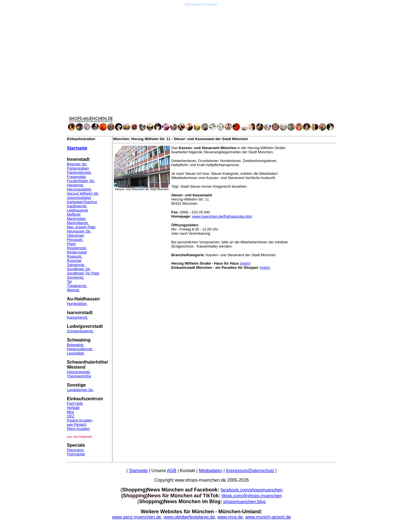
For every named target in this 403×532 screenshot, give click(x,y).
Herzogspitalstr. (79, 189)
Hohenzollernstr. (80, 349)
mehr (245, 263)
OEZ (71, 416)
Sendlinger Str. (79, 269)
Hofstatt (73, 408)
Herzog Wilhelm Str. (83, 193)
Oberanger (76, 235)
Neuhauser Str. (79, 231)
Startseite (77, 148)
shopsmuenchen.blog (244, 502)
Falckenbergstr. (79, 172)
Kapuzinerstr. (78, 317)
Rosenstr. (75, 256)
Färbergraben (78, 168)
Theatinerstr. (77, 286)
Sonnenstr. (76, 277)
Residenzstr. (77, 248)
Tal (69, 282)
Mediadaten (210, 471)
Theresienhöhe (79, 376)
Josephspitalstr (79, 198)
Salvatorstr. (76, 265)
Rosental (74, 261)
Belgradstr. (76, 345)
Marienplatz (76, 219)
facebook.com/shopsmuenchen (251, 490)
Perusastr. (75, 240)
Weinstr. (73, 290)
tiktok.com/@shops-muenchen (252, 496)
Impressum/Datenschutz (250, 471)
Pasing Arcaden (80, 420)
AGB (172, 471)
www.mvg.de (230, 517)
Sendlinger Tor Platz (83, 273)
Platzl (71, 244)
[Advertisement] (201, 46)
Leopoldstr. (76, 353)
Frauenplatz (77, 177)
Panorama (75, 450)
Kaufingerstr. (77, 206)
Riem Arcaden (78, 429)
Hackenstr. (75, 185)
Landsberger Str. (80, 390)
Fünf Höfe (75, 403)
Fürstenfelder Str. (81, 181)
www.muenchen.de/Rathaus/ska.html (222, 216)
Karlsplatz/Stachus (82, 202)
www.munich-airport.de (268, 517)
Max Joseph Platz (81, 227)
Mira (70, 412)
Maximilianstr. (78, 223)
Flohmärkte (76, 454)
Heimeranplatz (79, 372)
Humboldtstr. (77, 304)
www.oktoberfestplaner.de (189, 517)
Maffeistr (74, 214)
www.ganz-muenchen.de (137, 517)
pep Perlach (77, 424)
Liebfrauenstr (78, 210)
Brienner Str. (77, 164)
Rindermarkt (77, 252)
